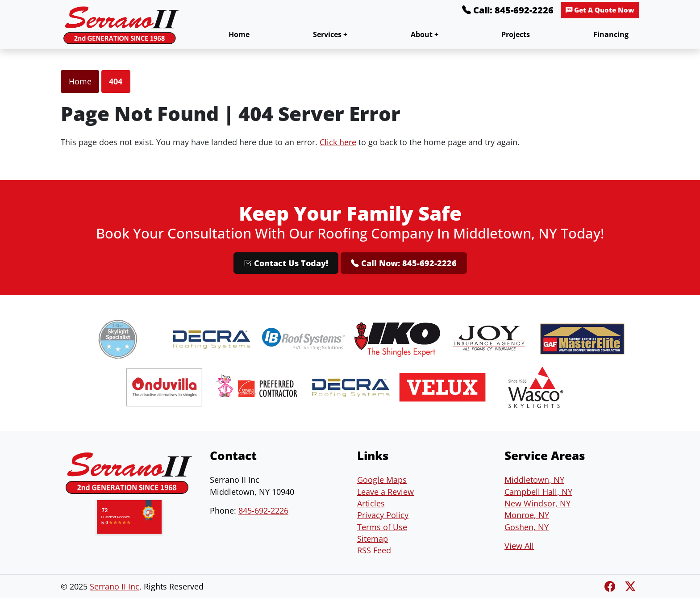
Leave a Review (385, 492)
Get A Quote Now (600, 10)
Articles (371, 503)
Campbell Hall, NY (538, 492)
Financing (611, 34)
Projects (516, 34)
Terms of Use (382, 527)
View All (519, 546)
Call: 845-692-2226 (508, 10)
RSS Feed (374, 550)
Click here (338, 142)
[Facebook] (611, 586)
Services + (330, 34)
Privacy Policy (383, 515)
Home (239, 34)
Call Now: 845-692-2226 (404, 263)
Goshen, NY (527, 527)
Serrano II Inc (115, 586)
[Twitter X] (630, 586)
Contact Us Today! (286, 263)
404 (116, 81)
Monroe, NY (527, 515)
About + (425, 34)
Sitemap (373, 539)
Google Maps (382, 480)
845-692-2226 (263, 510)
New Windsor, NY (537, 503)
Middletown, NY (534, 480)
